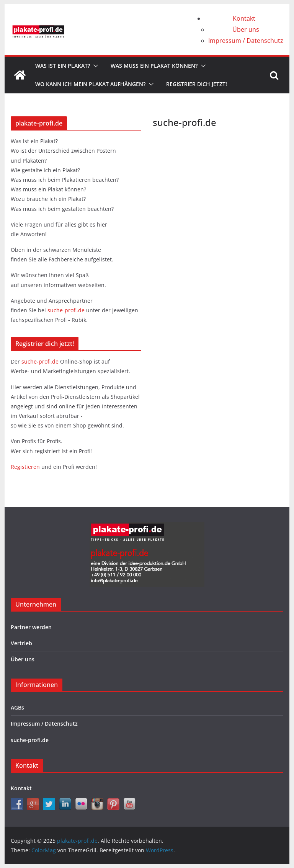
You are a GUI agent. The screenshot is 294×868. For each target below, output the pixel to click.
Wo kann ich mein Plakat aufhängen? (90, 84)
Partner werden (31, 627)
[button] (94, 66)
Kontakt (244, 18)
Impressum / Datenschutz (246, 41)
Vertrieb (21, 643)
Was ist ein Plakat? (63, 66)
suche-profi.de (67, 310)
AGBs (17, 707)
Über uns (246, 29)
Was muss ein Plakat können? (154, 66)
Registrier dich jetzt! (197, 84)
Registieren (26, 467)
